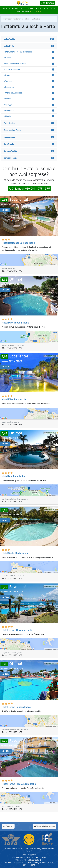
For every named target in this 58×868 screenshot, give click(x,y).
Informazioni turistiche (11, 19)
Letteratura (36, 19)
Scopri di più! (35, 12)
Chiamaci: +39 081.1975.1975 (29, 189)
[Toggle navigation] (5, 3)
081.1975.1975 (47, 3)
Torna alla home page (44, 826)
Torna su (8, 826)
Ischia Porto (26, 19)
